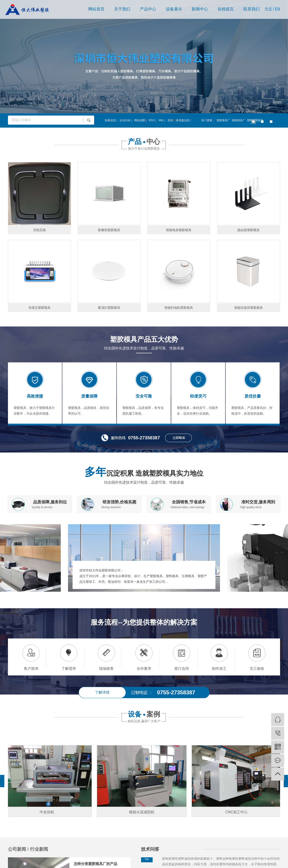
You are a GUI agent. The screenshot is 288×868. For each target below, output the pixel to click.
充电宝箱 (39, 230)
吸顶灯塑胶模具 (109, 308)
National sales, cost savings (188, 507)
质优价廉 (253, 396)
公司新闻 (18, 849)
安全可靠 (144, 396)
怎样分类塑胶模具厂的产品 (95, 864)
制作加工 (219, 669)
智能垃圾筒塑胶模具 (249, 308)
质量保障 (89, 396)
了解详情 (102, 692)
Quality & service (42, 507)
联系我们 (251, 9)
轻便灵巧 (198, 396)
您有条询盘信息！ (180, 120)
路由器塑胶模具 (249, 230)
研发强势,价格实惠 (119, 502)
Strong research (111, 507)
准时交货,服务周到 (258, 502)
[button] (253, 122)
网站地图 (140, 120)
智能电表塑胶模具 (179, 230)
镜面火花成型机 (144, 812)
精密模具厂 (239, 120)
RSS (152, 120)
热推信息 (110, 120)
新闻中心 (200, 9)
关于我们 (122, 9)
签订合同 (182, 669)
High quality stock (251, 507)
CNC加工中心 (238, 812)
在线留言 (226, 9)
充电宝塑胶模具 (39, 308)
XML (161, 120)
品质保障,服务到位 (50, 502)
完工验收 (257, 669)
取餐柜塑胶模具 (109, 230)
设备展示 (174, 9)
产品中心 (148, 9)
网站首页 (96, 9)
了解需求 (69, 669)
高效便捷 (35, 396)
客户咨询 (31, 669)
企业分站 (125, 120)
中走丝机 (49, 812)
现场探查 (106, 669)
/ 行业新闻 (38, 849)
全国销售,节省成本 (189, 502)
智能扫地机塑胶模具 (179, 308)
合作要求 (144, 669)
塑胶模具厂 (223, 120)
